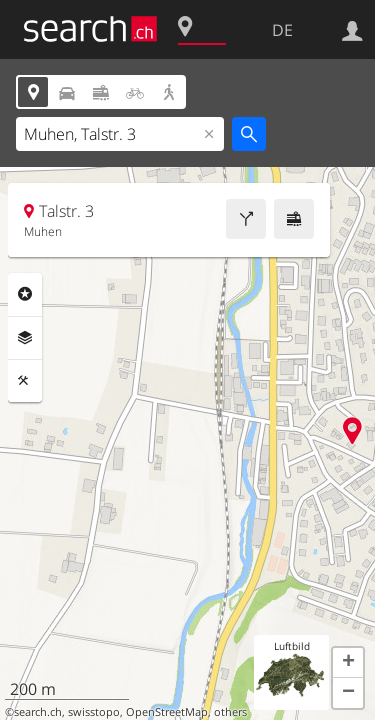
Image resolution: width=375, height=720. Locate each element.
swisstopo (94, 712)
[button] (348, 663)
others (230, 712)
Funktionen (25, 381)
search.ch (38, 712)
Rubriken (25, 294)
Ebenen (25, 338)
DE (282, 30)
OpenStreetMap (167, 712)
